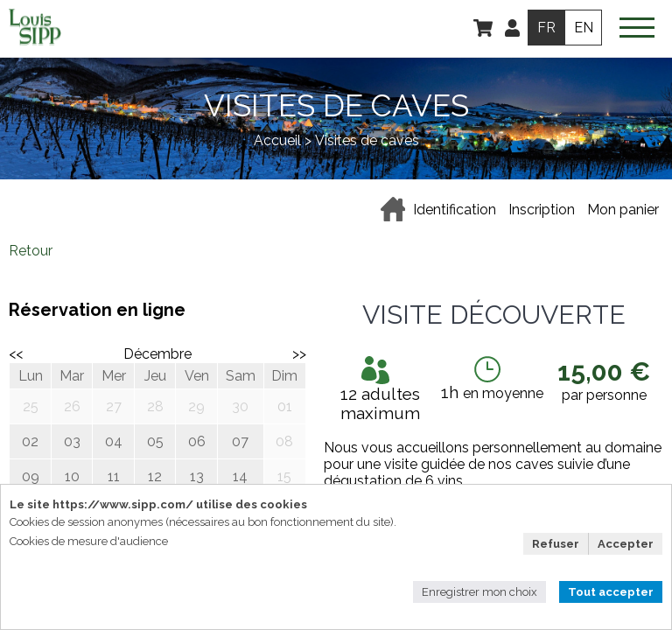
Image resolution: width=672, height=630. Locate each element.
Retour (31, 251)
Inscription (542, 210)
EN (583, 28)
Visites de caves (367, 140)
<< (16, 354)
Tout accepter (611, 592)
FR (546, 28)
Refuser (556, 544)
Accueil (277, 140)
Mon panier (623, 210)
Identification (455, 210)
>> (299, 354)
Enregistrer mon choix (479, 592)
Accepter (626, 544)
